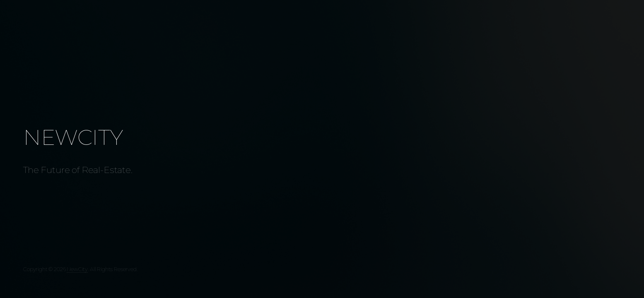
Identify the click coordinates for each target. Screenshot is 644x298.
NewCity (77, 269)
